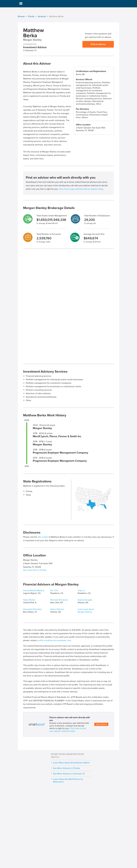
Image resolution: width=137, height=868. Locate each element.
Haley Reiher (29, 600)
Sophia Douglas (85, 600)
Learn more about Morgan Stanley (86, 611)
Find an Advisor (98, 44)
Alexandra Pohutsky (32, 609)
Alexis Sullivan (57, 609)
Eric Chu (54, 591)
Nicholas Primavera (59, 600)
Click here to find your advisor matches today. (68, 730)
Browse (21, 16)
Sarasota (42, 16)
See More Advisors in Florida (67, 768)
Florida (31, 16)
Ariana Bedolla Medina (34, 591)
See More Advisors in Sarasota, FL (69, 774)
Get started (101, 724)
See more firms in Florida (35, 570)
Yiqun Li (81, 591)
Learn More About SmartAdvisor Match (71, 763)
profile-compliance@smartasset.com (54, 640)
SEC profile (43, 537)
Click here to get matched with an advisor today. (81, 189)
